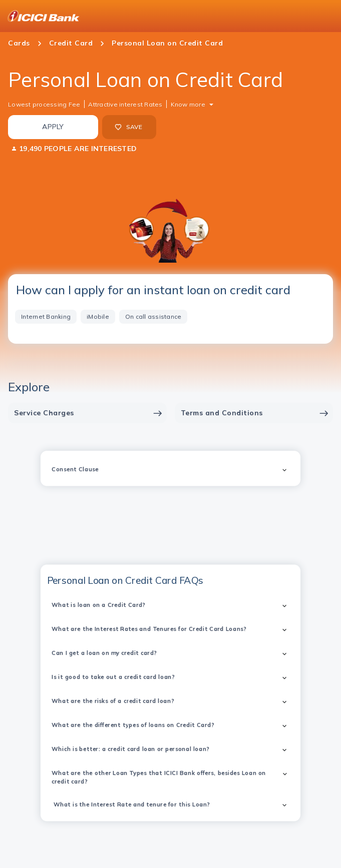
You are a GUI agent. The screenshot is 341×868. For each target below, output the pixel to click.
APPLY (53, 127)
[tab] (46, 317)
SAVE (128, 127)
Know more (188, 104)
